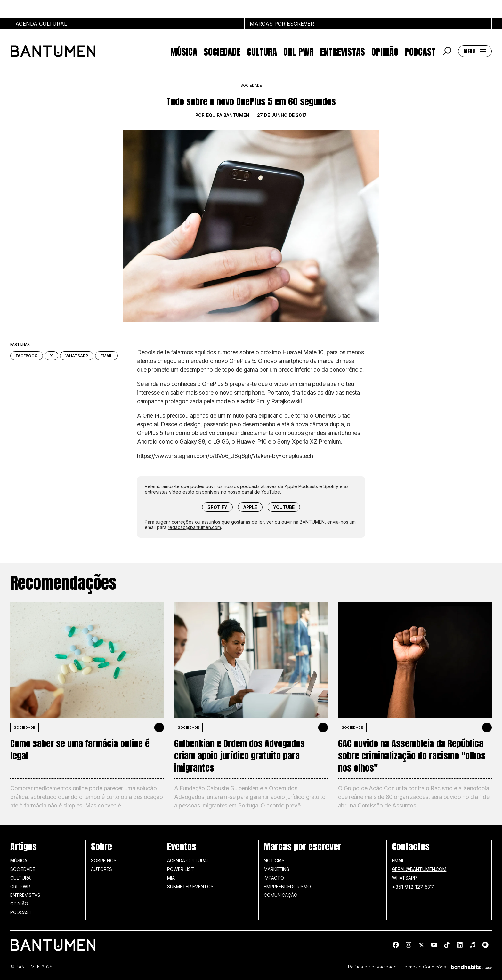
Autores (101, 869)
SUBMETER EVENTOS (190, 886)
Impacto (274, 878)
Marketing (277, 869)
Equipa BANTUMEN (228, 115)
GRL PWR (299, 51)
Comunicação (281, 895)
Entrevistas (343, 51)
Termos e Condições (424, 967)
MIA (171, 878)
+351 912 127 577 (413, 887)
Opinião (385, 51)
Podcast (420, 51)
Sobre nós (104, 860)
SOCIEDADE (24, 727)
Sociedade (222, 51)
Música (184, 51)
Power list (181, 869)
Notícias (274, 860)
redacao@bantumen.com (194, 527)
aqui (200, 352)
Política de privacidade (372, 967)
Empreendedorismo (287, 886)
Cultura (262, 51)
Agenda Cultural (188, 860)
